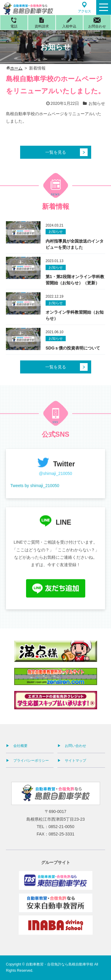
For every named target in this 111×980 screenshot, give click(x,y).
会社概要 (20, 746)
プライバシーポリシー (31, 761)
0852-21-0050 (61, 827)
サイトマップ (75, 761)
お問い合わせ (75, 746)
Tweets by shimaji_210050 (35, 494)
